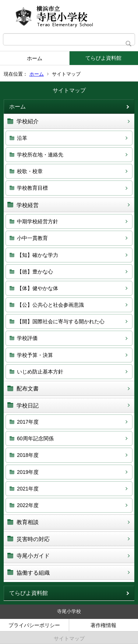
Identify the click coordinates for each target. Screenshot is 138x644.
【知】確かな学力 (38, 255)
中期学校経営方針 (38, 221)
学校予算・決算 (35, 355)
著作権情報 (103, 625)
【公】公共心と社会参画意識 (50, 305)
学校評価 (27, 338)
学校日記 (28, 405)
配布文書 (28, 388)
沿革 (22, 138)
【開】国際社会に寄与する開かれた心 (61, 321)
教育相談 (28, 522)
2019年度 (28, 472)
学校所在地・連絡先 (40, 155)
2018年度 (28, 455)
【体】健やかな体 (38, 288)
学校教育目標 (32, 188)
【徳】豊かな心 (35, 272)
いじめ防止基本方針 (40, 372)
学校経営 (28, 205)
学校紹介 (28, 121)
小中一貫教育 (32, 238)
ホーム (35, 58)
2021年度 (28, 489)
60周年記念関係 (35, 438)
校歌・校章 (30, 171)
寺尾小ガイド (33, 556)
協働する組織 (33, 573)
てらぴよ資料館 (103, 58)
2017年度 (28, 422)
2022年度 (28, 505)
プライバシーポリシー (34, 625)
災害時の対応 (33, 539)
